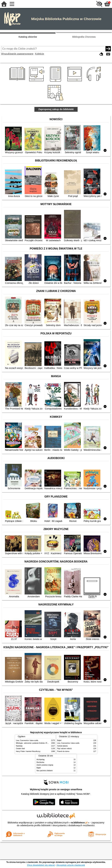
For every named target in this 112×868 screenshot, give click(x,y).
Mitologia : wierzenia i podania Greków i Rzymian (34, 743)
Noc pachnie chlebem (45, 771)
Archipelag (41, 759)
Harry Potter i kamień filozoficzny (28, 751)
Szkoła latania (62, 746)
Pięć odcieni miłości (64, 749)
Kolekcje (40, 54)
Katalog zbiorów (28, 37)
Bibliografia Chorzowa (84, 37)
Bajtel (59, 740)
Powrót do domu (63, 751)
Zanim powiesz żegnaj (45, 765)
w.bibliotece (79, 823)
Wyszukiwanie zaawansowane (17, 54)
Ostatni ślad (20, 749)
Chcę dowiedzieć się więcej (41, 865)
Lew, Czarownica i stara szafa (27, 740)
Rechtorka (40, 762)
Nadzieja (19, 746)
